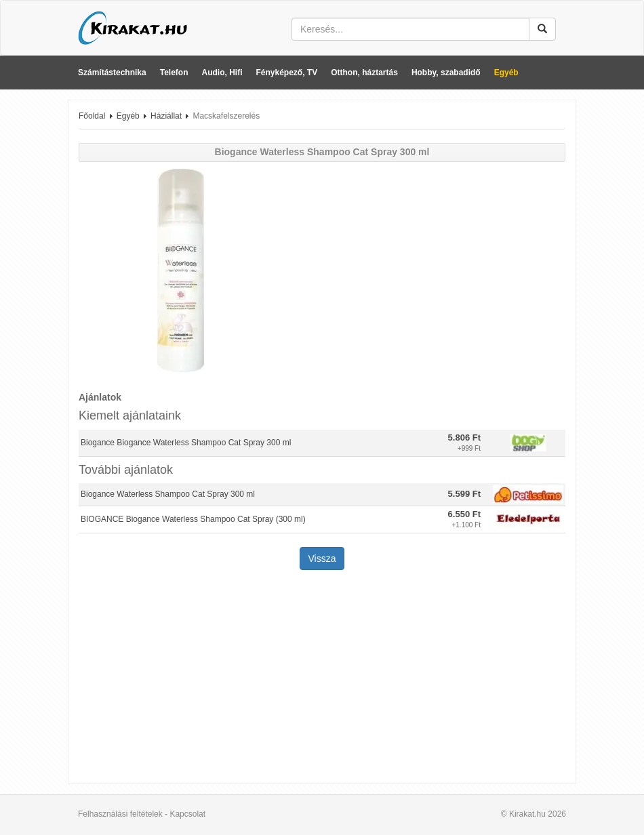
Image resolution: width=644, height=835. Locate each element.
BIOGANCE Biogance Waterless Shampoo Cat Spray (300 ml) (193, 519)
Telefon (174, 73)
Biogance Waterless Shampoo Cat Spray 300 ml (168, 494)
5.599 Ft (464, 494)
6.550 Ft (464, 514)
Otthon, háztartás (364, 73)
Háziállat (166, 116)
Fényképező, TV (287, 73)
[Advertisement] (322, 678)
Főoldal (92, 116)
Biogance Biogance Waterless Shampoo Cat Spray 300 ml (186, 443)
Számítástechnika (112, 73)
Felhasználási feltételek (120, 814)
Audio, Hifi (222, 73)
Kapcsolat (187, 814)
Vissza (322, 558)
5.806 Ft (464, 437)
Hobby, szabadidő (446, 73)
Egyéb (506, 73)
